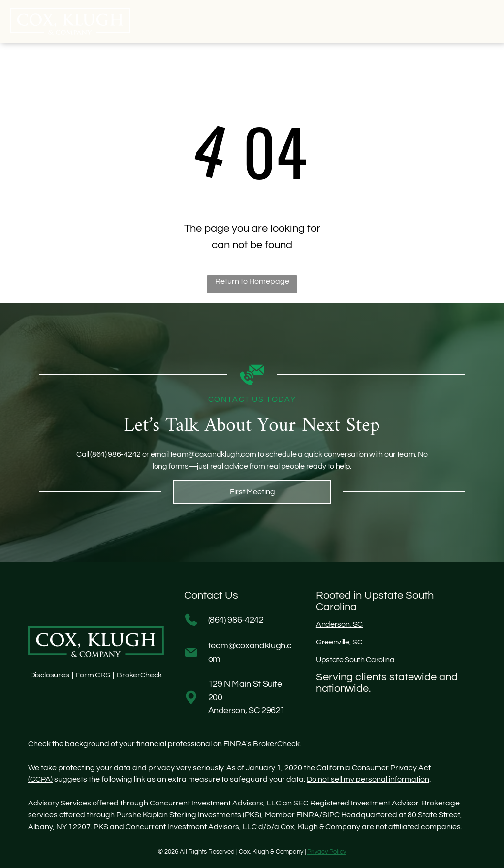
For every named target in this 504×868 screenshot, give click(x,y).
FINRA (308, 815)
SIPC (331, 815)
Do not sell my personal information (368, 779)
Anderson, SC (339, 624)
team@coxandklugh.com (213, 454)
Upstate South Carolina (355, 660)
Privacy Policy (327, 852)
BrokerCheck (139, 675)
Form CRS (93, 675)
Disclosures (49, 675)
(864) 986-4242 (115, 454)
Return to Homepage (252, 281)
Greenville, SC (339, 642)
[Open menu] (478, 22)
